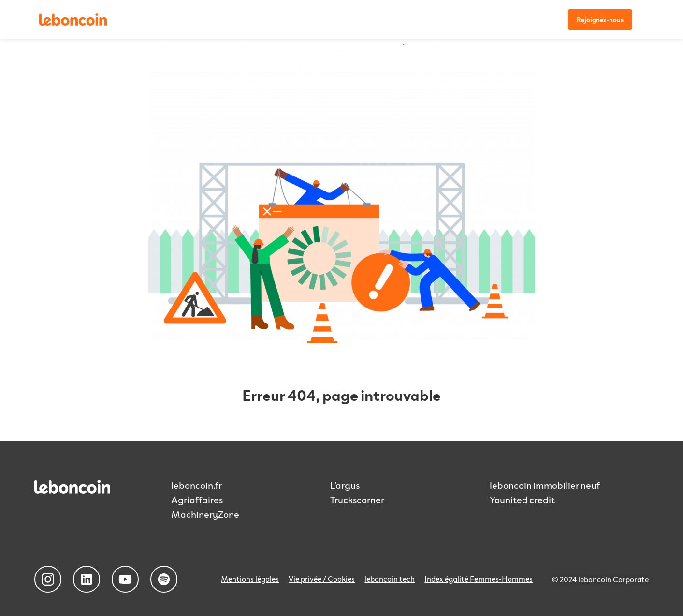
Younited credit (522, 499)
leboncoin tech (390, 579)
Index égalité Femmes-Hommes (479, 579)
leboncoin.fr (196, 485)
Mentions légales (250, 579)
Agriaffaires (197, 499)
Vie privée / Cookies (322, 579)
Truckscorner (357, 499)
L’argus (345, 485)
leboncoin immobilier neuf (545, 485)
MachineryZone (205, 514)
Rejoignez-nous (600, 20)
